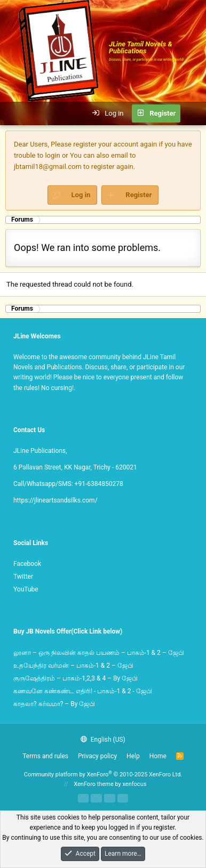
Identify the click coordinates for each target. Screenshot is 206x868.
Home (158, 756)
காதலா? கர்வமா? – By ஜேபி (54, 704)
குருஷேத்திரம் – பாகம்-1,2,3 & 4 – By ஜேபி (76, 678)
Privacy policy (97, 756)
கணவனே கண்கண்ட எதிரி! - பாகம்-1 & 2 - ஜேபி (83, 691)
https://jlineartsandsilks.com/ (56, 500)
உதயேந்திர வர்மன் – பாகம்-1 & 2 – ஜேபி (73, 666)
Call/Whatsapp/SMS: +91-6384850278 (68, 484)
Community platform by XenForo (103, 774)
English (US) (103, 740)
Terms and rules (45, 756)
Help (133, 756)
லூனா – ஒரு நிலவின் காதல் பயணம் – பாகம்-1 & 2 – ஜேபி (99, 653)
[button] (14, 113)
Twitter (23, 577)
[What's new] (193, 113)
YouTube (26, 589)
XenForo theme (94, 784)
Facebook (27, 564)
